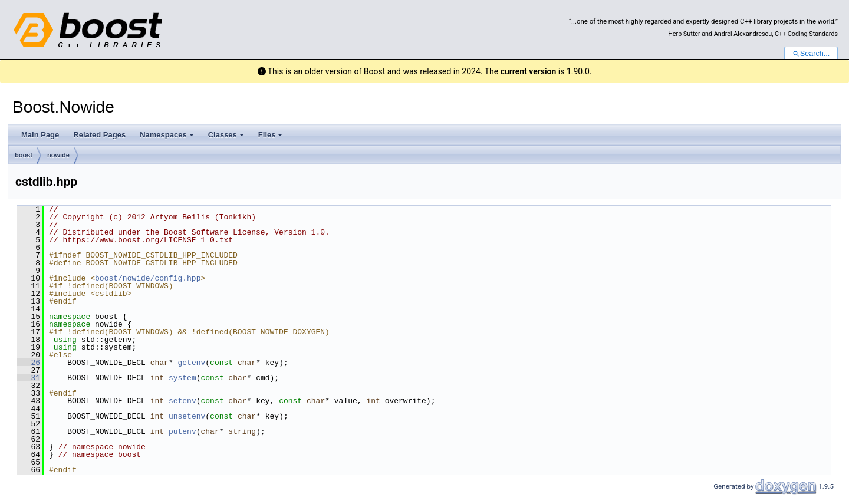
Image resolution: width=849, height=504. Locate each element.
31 (29, 378)
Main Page (40, 135)
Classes (226, 135)
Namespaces (167, 135)
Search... (811, 54)
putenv (182, 431)
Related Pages (99, 135)
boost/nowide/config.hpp (148, 278)
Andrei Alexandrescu (743, 34)
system (182, 378)
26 (29, 363)
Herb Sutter (684, 34)
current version (529, 71)
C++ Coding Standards (806, 34)
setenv (182, 401)
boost (24, 155)
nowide (58, 155)
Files (271, 135)
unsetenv (187, 416)
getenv (191, 363)
